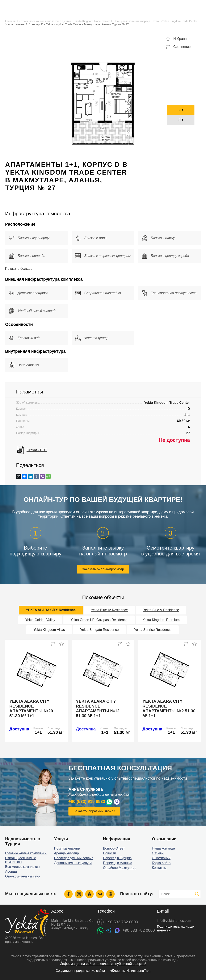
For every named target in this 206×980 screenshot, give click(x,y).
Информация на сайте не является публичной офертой (103, 964)
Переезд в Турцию (117, 858)
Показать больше (19, 269)
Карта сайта (161, 863)
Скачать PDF (37, 450)
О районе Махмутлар (119, 868)
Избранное (182, 39)
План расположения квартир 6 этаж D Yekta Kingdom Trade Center (155, 21)
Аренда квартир (67, 853)
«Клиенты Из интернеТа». (130, 971)
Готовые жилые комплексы (26, 853)
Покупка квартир (67, 848)
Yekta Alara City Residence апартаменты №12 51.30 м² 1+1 (98, 708)
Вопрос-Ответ (114, 848)
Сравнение (182, 47)
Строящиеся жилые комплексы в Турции (45, 21)
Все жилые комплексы (23, 867)
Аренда (11, 871)
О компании (161, 858)
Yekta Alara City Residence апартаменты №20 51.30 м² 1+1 (31, 708)
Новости (109, 853)
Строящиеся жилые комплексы (21, 860)
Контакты (159, 868)
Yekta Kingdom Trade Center (92, 21)
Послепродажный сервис (74, 858)
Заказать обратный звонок (94, 811)
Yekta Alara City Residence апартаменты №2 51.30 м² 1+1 (169, 708)
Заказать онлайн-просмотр (103, 569)
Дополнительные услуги (73, 863)
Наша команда (163, 848)
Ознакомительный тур (23, 876)
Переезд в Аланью (117, 863)
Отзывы (158, 853)
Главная (10, 21)
